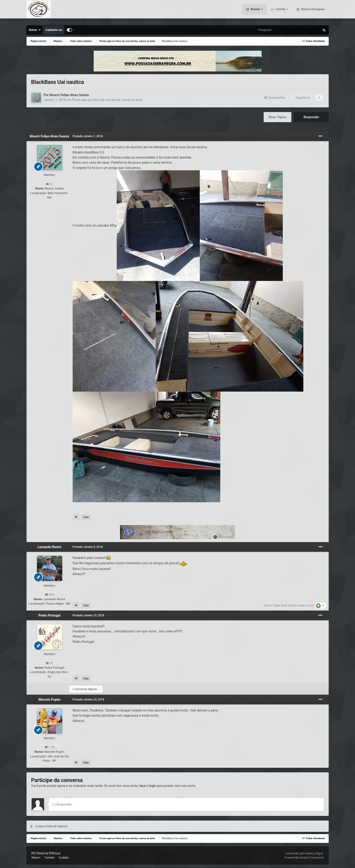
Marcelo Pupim (49, 700)
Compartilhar (275, 98)
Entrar (35, 30)
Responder (311, 117)
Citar (86, 517)
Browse (255, 12)
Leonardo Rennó (49, 547)
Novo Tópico (277, 117)
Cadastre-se (54, 30)
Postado (88, 136)
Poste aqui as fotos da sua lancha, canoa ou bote (107, 100)
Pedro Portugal (49, 615)
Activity (281, 12)
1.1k (49, 747)
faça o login (148, 786)
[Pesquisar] (276, 30)
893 (49, 595)
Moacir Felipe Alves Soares (69, 95)
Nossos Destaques (313, 12)
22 (49, 184)
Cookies (64, 858)
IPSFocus (55, 853)
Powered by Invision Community (304, 858)
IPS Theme (38, 853)
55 (49, 663)
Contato (49, 858)
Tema (36, 858)
